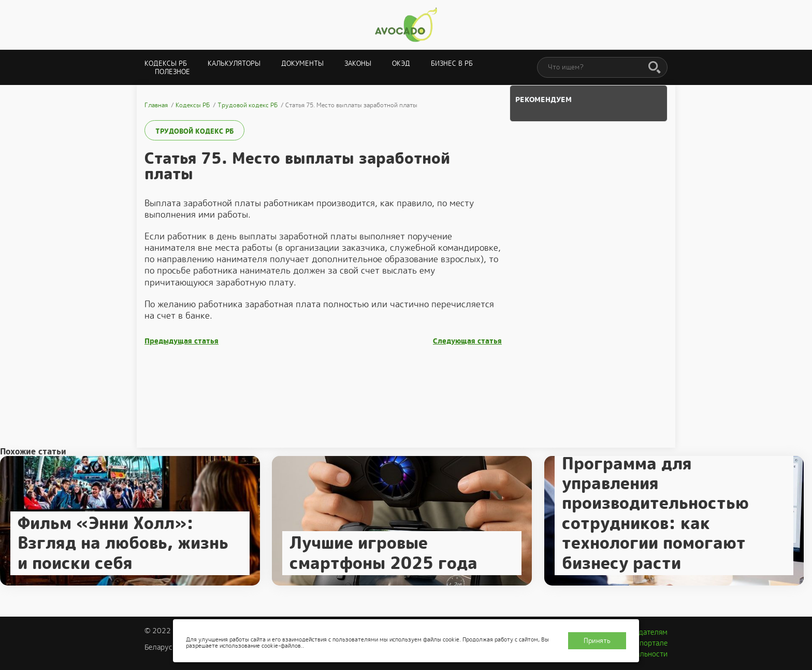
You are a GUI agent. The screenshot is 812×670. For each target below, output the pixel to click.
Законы (358, 63)
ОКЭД (401, 63)
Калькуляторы (234, 63)
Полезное (172, 72)
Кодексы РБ (166, 63)
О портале (650, 643)
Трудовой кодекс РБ (194, 131)
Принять (597, 641)
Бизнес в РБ (452, 63)
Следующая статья (467, 341)
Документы (302, 63)
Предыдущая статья (182, 341)
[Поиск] (655, 68)
